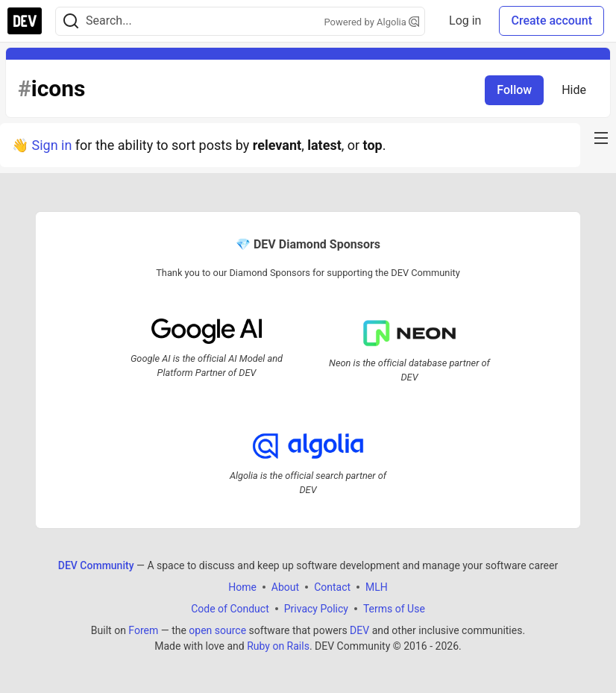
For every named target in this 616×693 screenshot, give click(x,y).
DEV (359, 630)
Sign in (51, 145)
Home (242, 587)
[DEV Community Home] (25, 21)
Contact (332, 587)
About (285, 587)
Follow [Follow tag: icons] (514, 90)
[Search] (71, 21)
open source (217, 630)
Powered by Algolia (372, 22)
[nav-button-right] (601, 138)
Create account (551, 21)
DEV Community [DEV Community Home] (96, 565)
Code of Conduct (230, 609)
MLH (377, 587)
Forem (143, 630)
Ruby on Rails (278, 646)
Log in (465, 21)
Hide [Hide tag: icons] (574, 90)
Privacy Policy (316, 609)
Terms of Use (394, 609)
